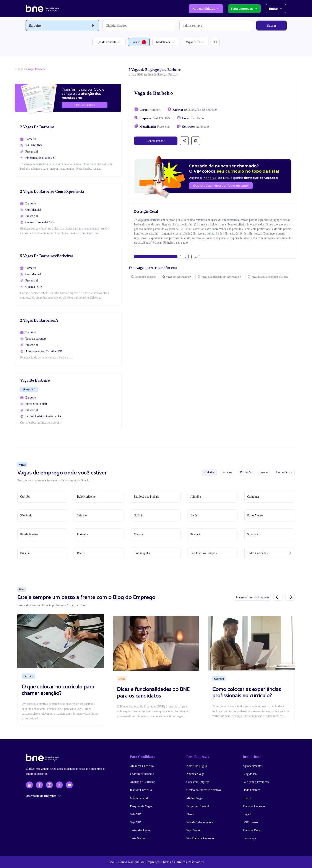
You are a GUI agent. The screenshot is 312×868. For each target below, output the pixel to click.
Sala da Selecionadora (200, 822)
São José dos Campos (204, 553)
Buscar (271, 25)
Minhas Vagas (195, 798)
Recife (81, 553)
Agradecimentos (253, 766)
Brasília (25, 553)
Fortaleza (83, 534)
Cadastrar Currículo (142, 774)
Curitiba (25, 497)
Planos (190, 814)
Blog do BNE (251, 774)
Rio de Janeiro (29, 534)
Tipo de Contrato (109, 42)
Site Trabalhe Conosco (200, 838)
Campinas (253, 497)
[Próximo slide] (290, 597)
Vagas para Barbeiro (143, 277)
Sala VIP (135, 814)
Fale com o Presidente (256, 782)
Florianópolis (142, 553)
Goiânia (138, 515)
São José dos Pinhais (146, 497)
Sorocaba (253, 534)
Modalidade (166, 42)
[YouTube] (69, 785)
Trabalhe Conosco (254, 806)
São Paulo (26, 515)
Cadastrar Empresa (198, 782)
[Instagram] (49, 785)
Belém (194, 515)
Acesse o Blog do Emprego (252, 597)
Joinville (196, 497)
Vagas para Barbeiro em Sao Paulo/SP (219, 277)
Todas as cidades (257, 553)
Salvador (82, 515)
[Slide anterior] (278, 597)
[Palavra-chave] (216, 26)
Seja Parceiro (194, 830)
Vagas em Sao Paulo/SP (177, 277)
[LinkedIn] (29, 785)
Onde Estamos (251, 790)
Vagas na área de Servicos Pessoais (268, 277)
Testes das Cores (140, 830)
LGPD (247, 798)
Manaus (138, 534)
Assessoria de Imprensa (44, 796)
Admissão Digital (197, 766)
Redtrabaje (249, 838)
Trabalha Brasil (252, 830)
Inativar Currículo (141, 790)
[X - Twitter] (59, 785)
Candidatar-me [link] (156, 141)
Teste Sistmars (139, 838)
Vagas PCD (195, 42)
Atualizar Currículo (142, 766)
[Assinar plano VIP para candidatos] (213, 177)
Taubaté (195, 534)
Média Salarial (139, 798)
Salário (139, 42)
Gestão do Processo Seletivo (204, 790)
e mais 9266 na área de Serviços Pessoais (154, 75)
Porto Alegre (255, 515)
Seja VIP (135, 822)
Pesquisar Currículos (199, 806)
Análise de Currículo (143, 782)
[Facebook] (39, 785)
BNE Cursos (250, 822)
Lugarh (247, 814)
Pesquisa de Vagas (141, 806)
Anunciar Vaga (195, 774)
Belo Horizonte (86, 497)
